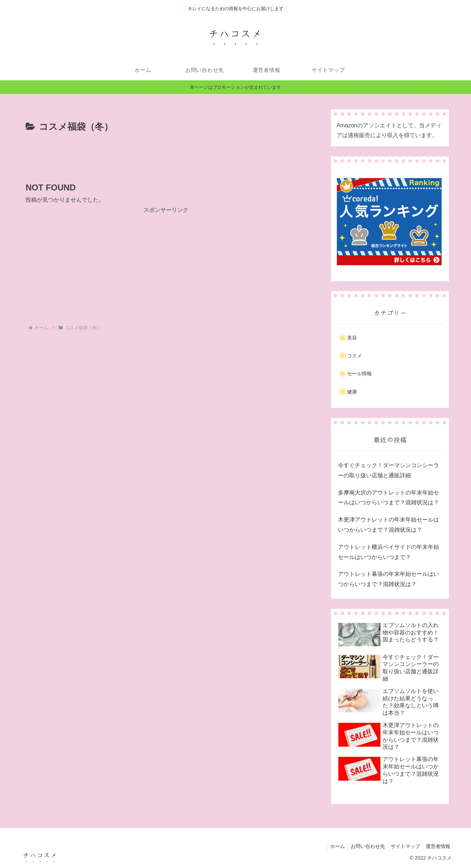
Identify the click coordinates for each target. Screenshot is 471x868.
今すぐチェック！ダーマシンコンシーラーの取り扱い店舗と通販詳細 (389, 470)
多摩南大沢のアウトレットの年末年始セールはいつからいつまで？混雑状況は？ (389, 498)
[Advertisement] (166, 154)
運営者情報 (437, 846)
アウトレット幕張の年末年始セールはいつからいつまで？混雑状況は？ (389, 579)
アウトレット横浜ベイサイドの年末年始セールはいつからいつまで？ (389, 552)
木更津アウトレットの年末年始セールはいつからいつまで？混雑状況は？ (389, 525)
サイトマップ (403, 846)
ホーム (331, 846)
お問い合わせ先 (363, 846)
